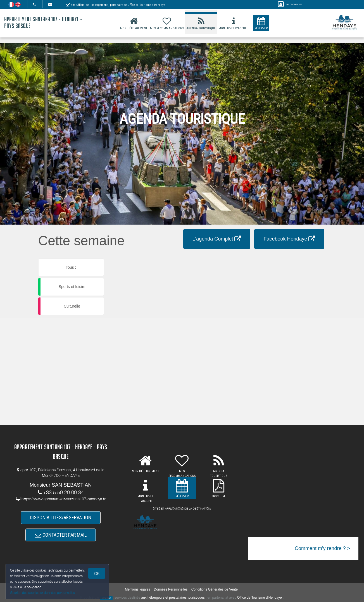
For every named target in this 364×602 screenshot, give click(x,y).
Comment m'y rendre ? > (322, 548)
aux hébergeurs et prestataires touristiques (173, 598)
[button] (219, 259)
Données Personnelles (171, 589)
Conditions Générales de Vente (215, 589)
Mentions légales (137, 589)
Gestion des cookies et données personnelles (42, 593)
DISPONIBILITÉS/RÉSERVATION (61, 517)
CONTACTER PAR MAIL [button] (61, 535)
